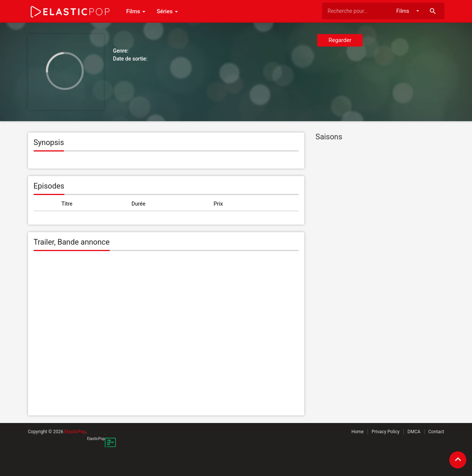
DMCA (414, 432)
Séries (167, 11)
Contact (436, 432)
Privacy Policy (386, 432)
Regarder (340, 40)
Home (357, 432)
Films (136, 11)
